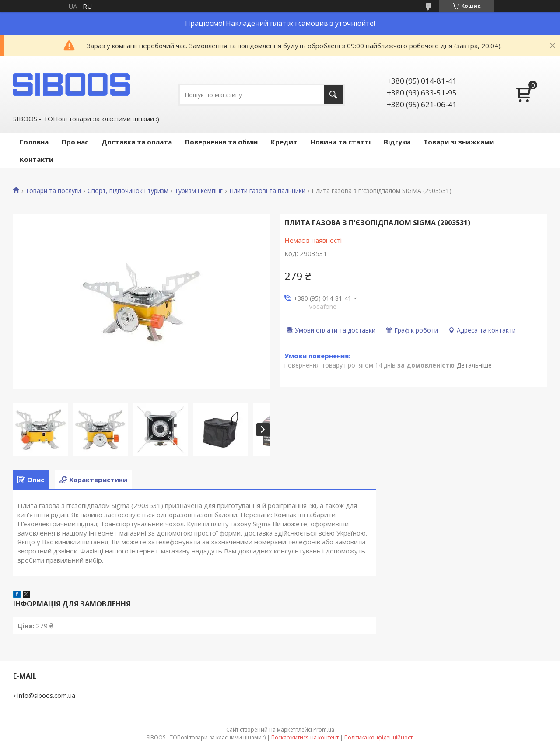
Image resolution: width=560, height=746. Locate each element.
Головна (34, 142)
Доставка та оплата (137, 142)
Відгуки (397, 142)
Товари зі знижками (459, 142)
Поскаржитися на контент (305, 737)
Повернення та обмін (221, 142)
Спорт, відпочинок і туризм (128, 191)
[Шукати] (334, 95)
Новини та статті (341, 142)
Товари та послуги (53, 191)
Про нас (75, 142)
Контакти (37, 159)
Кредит (284, 142)
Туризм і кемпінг (199, 191)
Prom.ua (324, 730)
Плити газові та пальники (267, 191)
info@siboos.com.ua (46, 695)
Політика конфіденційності (379, 737)
